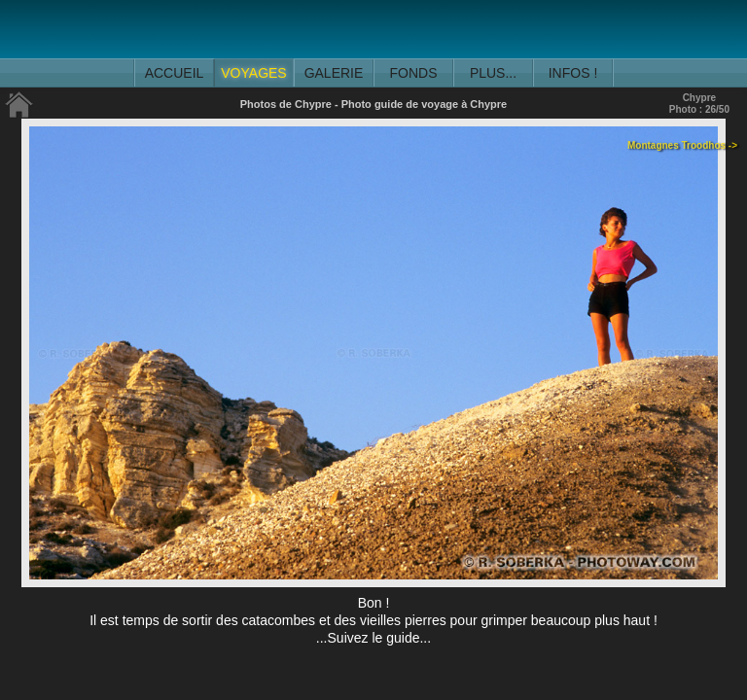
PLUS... (493, 73)
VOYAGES (253, 73)
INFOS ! (573, 73)
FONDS (414, 73)
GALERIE (334, 73)
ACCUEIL (175, 73)
